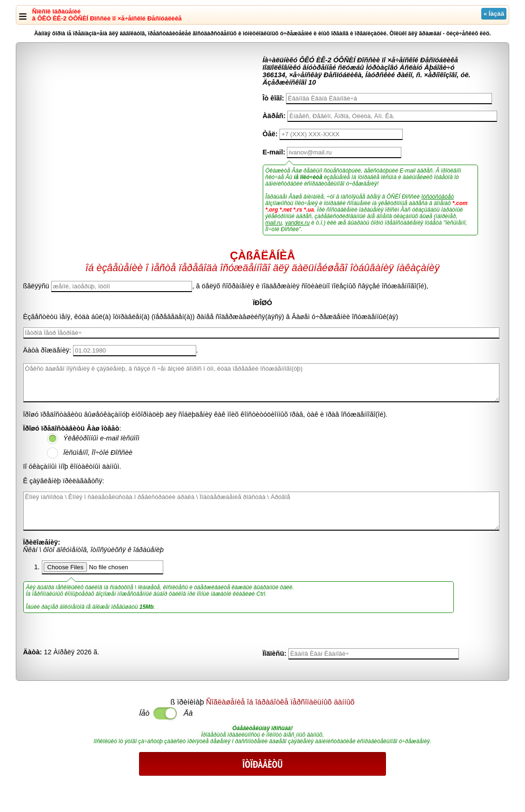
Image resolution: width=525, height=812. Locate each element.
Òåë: (270, 134)
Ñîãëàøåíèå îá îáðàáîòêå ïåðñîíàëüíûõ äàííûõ (280, 702)
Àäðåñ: (274, 116)
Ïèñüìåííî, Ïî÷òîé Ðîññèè (98, 453)
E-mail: (274, 152)
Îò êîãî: (273, 98)
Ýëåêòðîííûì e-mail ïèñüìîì (101, 438)
